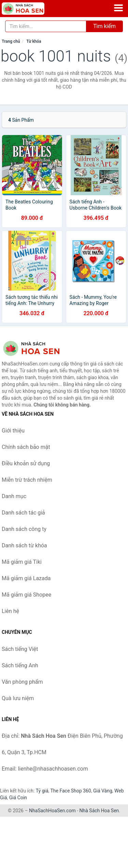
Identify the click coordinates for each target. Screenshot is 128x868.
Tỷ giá (42, 791)
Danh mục (14, 496)
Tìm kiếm (104, 26)
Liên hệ (10, 611)
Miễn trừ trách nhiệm (27, 480)
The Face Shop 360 (70, 791)
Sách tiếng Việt (20, 649)
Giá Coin (18, 798)
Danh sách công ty (24, 529)
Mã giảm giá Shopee (26, 595)
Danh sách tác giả (23, 513)
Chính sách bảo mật (26, 447)
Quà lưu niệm (18, 698)
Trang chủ (11, 41)
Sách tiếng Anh (20, 665)
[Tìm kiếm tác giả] (46, 26)
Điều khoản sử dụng (26, 463)
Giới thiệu (13, 431)
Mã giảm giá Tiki (22, 562)
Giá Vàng (103, 791)
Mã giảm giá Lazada (26, 578)
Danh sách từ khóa (24, 545)
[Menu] (118, 8)
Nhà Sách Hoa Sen (99, 811)
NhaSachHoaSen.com (52, 811)
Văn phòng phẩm (22, 682)
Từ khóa (34, 41)
